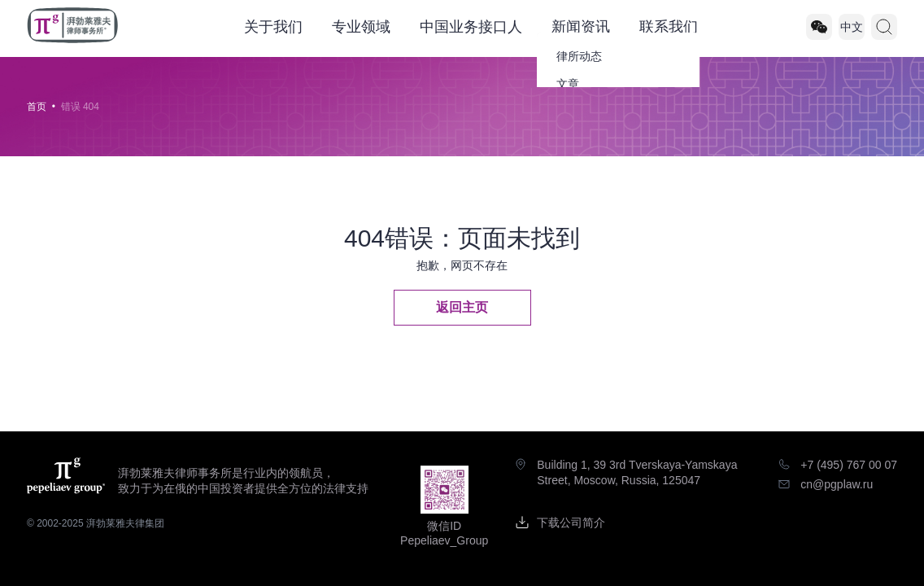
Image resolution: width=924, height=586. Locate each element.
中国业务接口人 (471, 27)
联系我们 (669, 27)
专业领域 (361, 27)
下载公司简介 (571, 523)
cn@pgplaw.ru (837, 484)
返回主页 (462, 307)
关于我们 (273, 27)
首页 (37, 107)
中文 (852, 27)
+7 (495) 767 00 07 (849, 465)
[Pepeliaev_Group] (819, 27)
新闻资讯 (581, 27)
